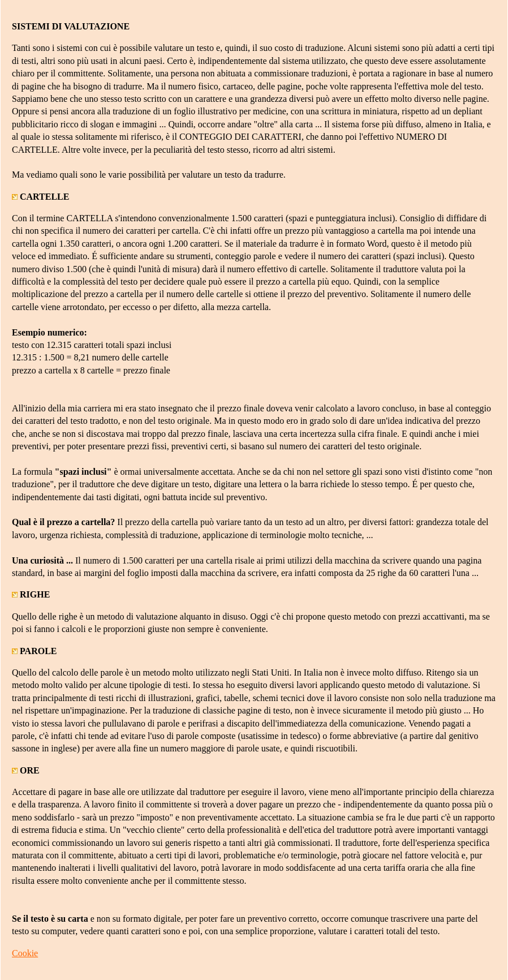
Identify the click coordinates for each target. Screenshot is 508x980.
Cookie (25, 953)
